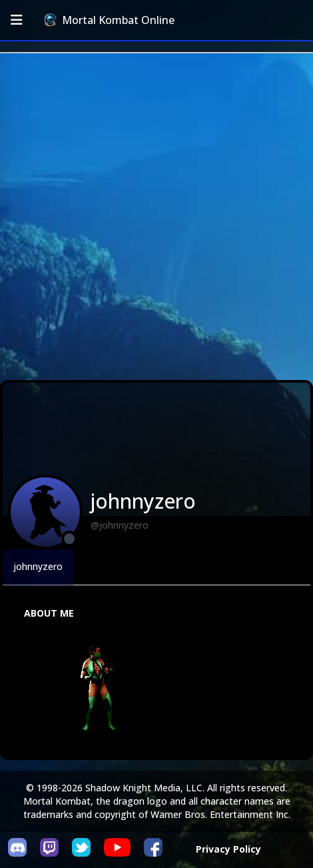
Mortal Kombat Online (109, 20)
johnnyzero (38, 566)
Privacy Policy (228, 849)
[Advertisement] (156, 217)
